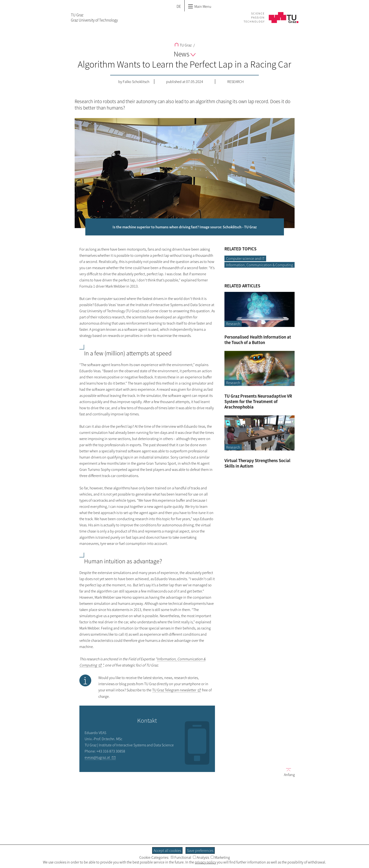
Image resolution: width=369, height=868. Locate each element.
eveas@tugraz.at (97, 757)
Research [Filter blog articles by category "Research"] (233, 324)
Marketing (220, 857)
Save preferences (200, 850)
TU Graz (183, 45)
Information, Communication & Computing (260, 265)
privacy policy (205, 862)
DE (179, 6)
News (185, 54)
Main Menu (200, 6)
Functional (181, 857)
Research (235, 82)
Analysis (201, 857)
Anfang (287, 772)
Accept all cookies (167, 850)
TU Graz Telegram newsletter (174, 690)
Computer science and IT (245, 258)
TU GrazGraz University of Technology (94, 18)
